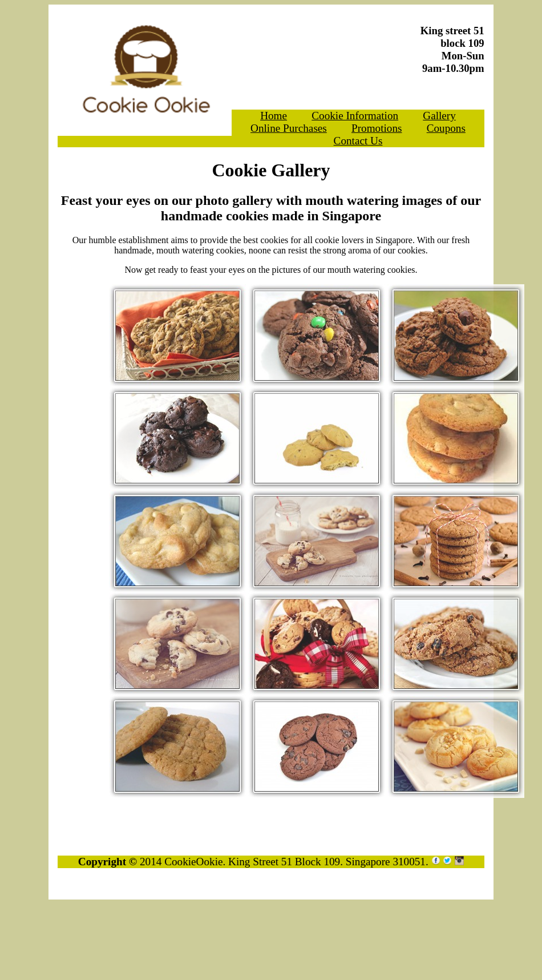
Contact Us (358, 141)
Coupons (446, 128)
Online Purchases (289, 128)
